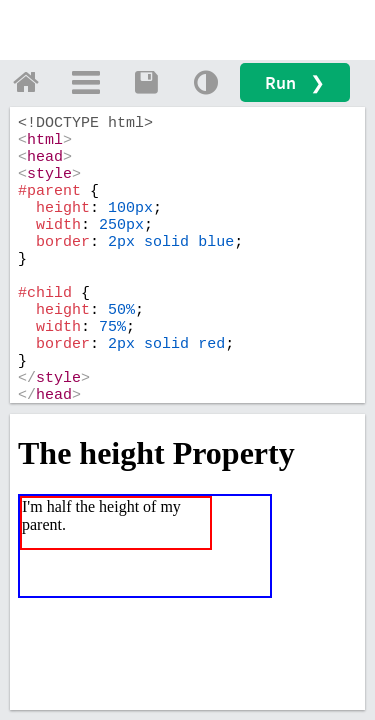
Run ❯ (295, 82)
